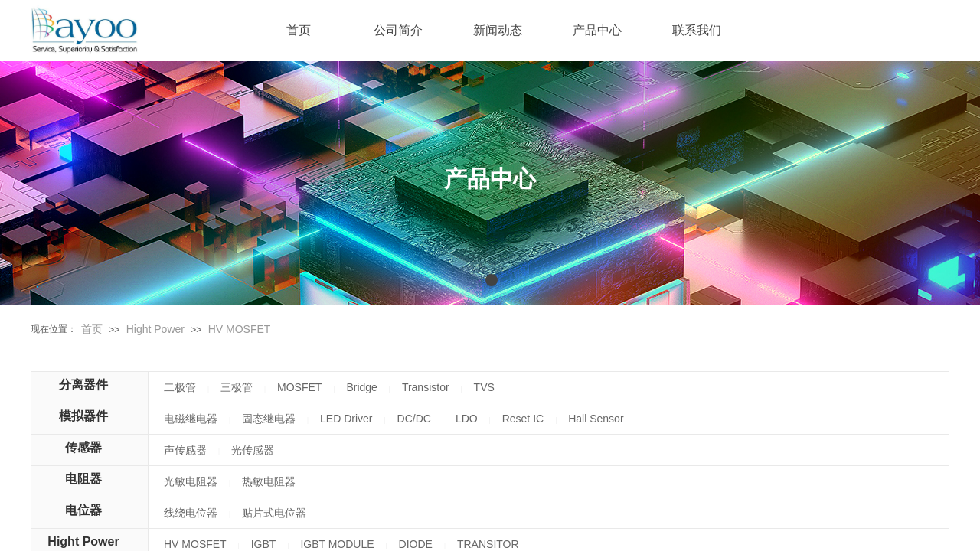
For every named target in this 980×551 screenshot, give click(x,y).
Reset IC (523, 419)
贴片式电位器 (274, 513)
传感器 (83, 447)
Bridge (361, 387)
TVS (484, 387)
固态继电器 (269, 419)
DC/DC (414, 419)
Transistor (426, 387)
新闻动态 (498, 30)
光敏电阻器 (191, 481)
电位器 (83, 510)
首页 (92, 329)
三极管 (237, 387)
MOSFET (299, 387)
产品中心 (597, 30)
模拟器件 (83, 416)
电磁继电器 (191, 419)
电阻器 (83, 479)
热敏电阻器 (269, 481)
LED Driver (346, 419)
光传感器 (253, 450)
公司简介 (398, 30)
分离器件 (83, 385)
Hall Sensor (596, 419)
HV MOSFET (240, 329)
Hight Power (155, 329)
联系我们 (697, 30)
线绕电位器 (191, 513)
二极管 (180, 387)
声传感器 (185, 450)
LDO (467, 419)
